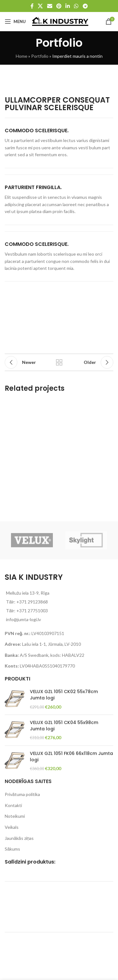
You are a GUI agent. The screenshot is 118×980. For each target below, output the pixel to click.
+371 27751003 (32, 611)
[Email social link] (50, 6)
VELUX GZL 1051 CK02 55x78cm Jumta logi (64, 695)
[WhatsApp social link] (76, 6)
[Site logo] (60, 21)
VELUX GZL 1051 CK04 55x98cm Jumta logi (64, 726)
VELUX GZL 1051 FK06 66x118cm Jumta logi (71, 757)
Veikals (12, 827)
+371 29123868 (32, 602)
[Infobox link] (59, 143)
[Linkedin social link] (68, 6)
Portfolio (40, 56)
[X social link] (40, 6)
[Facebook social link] (32, 6)
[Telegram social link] (85, 6)
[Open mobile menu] (15, 21)
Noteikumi (15, 816)
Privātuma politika (22, 794)
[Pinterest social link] (59, 6)
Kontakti (13, 805)
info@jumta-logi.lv (23, 619)
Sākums (12, 849)
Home (22, 56)
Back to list (59, 362)
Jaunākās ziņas (19, 838)
